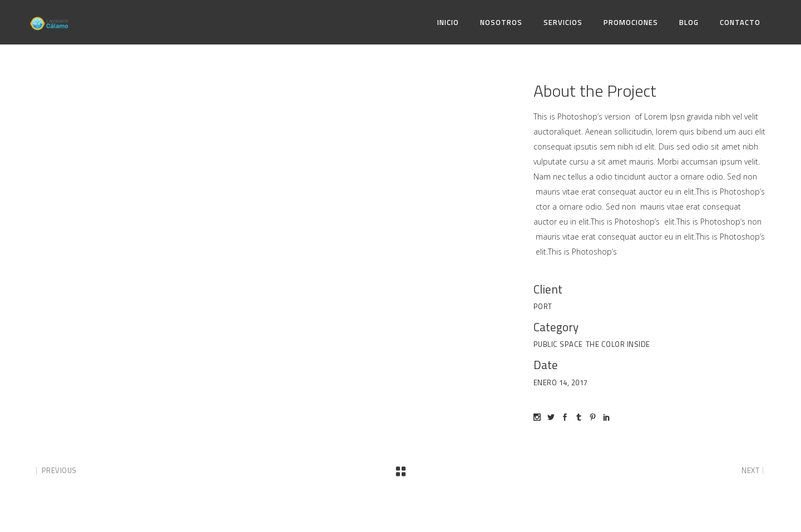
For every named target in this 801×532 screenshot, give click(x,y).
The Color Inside (618, 344)
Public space (558, 344)
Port (543, 306)
